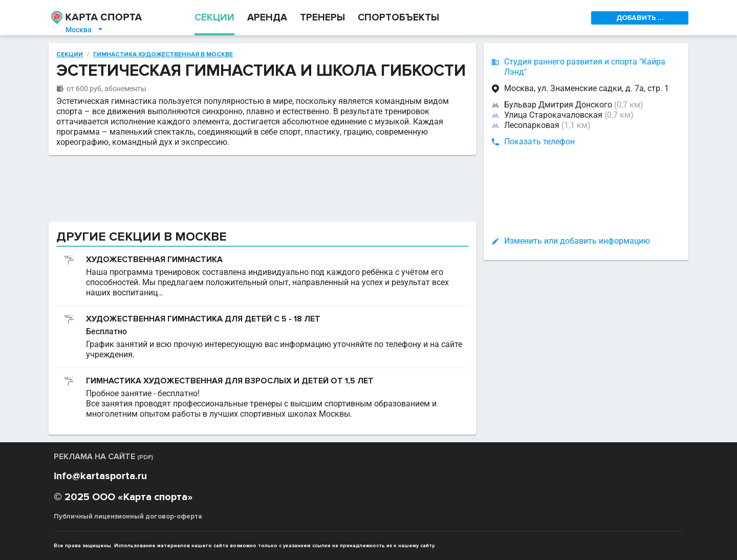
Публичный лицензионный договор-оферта (128, 516)
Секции (70, 55)
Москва (85, 30)
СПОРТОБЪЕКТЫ (398, 18)
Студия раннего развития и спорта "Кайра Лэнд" (585, 67)
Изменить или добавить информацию (577, 241)
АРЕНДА (267, 18)
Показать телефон (539, 142)
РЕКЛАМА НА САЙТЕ (103, 457)
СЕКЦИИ (214, 18)
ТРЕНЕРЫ (322, 18)
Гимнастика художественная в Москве (163, 55)
